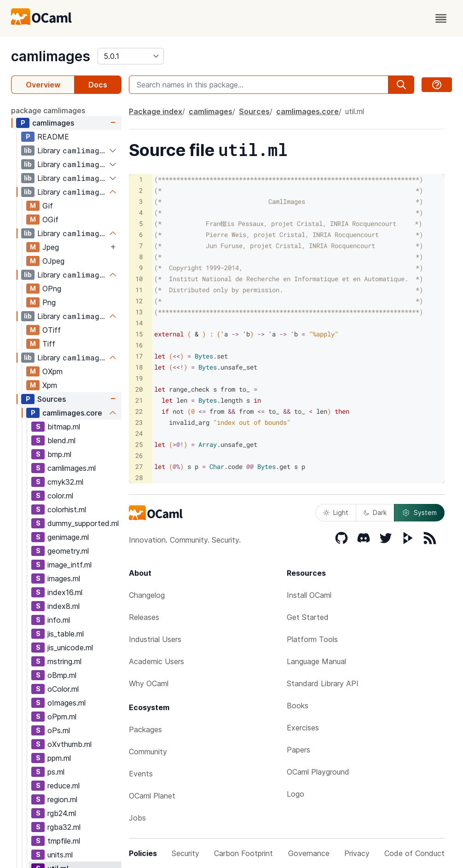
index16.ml (65, 592)
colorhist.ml (67, 509)
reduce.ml (64, 786)
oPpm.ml (62, 717)
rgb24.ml (62, 813)
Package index (156, 111)
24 (139, 433)
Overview (43, 85)
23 (139, 422)
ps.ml (56, 772)
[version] (131, 56)
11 (139, 290)
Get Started (308, 617)
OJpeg (53, 261)
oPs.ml (59, 730)
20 (139, 389)
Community (148, 752)
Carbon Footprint (243, 853)
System (419, 513)
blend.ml (61, 440)
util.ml (355, 111)
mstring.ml (64, 661)
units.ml (60, 855)
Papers (298, 750)
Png (49, 302)
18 (139, 367)
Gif (48, 206)
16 (139, 345)
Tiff (49, 344)
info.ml (59, 620)
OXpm (52, 371)
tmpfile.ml (64, 841)
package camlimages (48, 110)
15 (139, 334)
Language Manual (316, 661)
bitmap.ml (64, 427)
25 (139, 444)
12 (139, 301)
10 (139, 279)
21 (139, 400)
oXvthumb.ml (69, 744)
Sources (52, 399)
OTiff (52, 330)
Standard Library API (323, 683)
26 (139, 455)
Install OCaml (309, 595)
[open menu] (441, 18)
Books (298, 706)
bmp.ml (59, 454)
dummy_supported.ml (83, 523)
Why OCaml (149, 683)
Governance (309, 853)
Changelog (147, 595)
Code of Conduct (414, 853)
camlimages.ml (72, 468)
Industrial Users (155, 639)
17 (139, 356)
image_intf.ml (69, 565)
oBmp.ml (62, 675)
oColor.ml (63, 689)
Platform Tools (312, 639)
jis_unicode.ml (70, 648)
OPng (52, 289)
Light (336, 512)
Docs (98, 85)
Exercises (303, 728)
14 (139, 323)
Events (141, 774)
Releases (144, 617)
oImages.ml (67, 703)
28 (139, 477)
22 (139, 411)
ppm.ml (59, 758)
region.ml (62, 799)
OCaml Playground (318, 772)
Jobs (137, 818)
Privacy (357, 853)
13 (139, 312)
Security (185, 853)
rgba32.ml (64, 827)
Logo (295, 794)
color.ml (60, 496)
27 (139, 466)
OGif (50, 220)
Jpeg (51, 247)
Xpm (50, 385)
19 (139, 378)
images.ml (64, 579)
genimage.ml (68, 537)
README (53, 137)
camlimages (51, 56)
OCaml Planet (152, 796)
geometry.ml (68, 551)
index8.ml (64, 606)
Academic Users (156, 661)
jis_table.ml (66, 634)
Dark (375, 512)
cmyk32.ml (65, 482)
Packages (145, 729)
